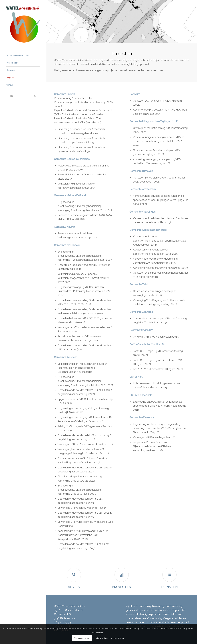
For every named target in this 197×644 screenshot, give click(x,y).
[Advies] (74, 575)
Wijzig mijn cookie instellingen (110, 638)
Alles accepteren (82, 638)
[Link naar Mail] (35, 96)
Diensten (170, 587)
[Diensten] (169, 575)
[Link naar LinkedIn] (12, 96)
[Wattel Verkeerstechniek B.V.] (23, 24)
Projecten (122, 587)
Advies (74, 587)
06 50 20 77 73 (62, 622)
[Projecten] (122, 575)
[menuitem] (23, 56)
